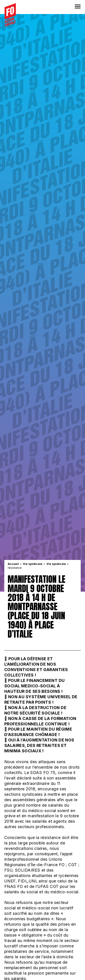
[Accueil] (10, 15)
